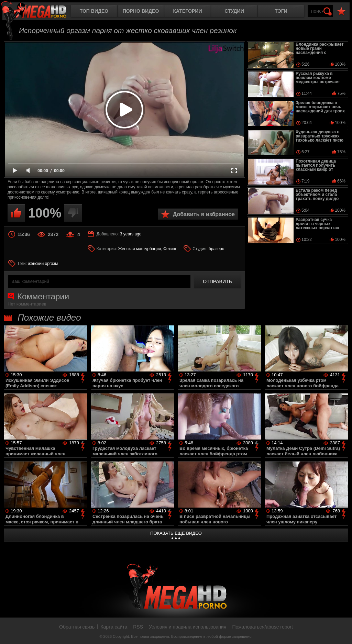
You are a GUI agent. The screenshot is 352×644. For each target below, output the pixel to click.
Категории (188, 11)
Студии (234, 11)
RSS (138, 627)
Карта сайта (114, 627)
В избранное (341, 12)
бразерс (216, 249)
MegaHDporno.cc (40, 12)
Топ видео (94, 11)
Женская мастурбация (140, 249)
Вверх (342, 631)
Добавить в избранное (204, 214)
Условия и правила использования (188, 627)
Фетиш (170, 249)
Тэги (281, 11)
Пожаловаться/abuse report (262, 627)
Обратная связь (77, 627)
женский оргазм (43, 264)
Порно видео (141, 11)
